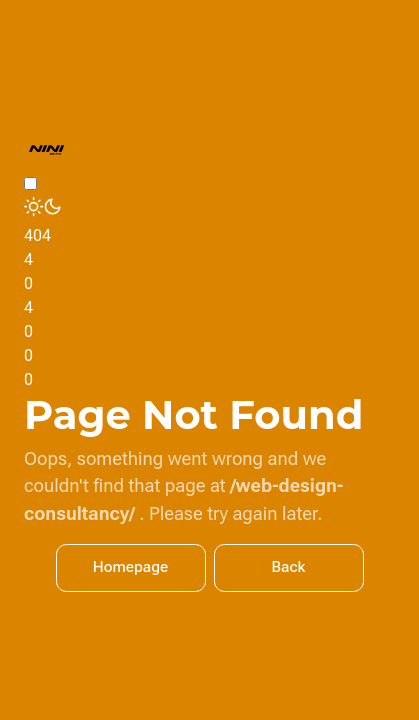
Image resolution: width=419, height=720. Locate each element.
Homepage (131, 567)
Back (289, 567)
